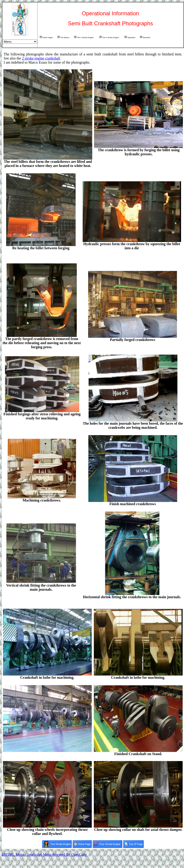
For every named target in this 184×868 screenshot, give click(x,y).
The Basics (63, 37)
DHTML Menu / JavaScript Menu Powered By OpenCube (44, 854)
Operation (130, 37)
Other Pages (46, 37)
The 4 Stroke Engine (109, 37)
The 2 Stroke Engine (84, 37)
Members (145, 37)
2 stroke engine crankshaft (41, 58)
